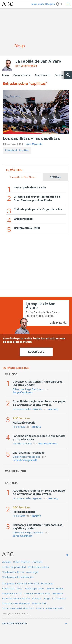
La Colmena (59, 598)
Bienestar (58, 593)
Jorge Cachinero (23, 393)
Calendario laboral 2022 (37, 593)
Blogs (47, 598)
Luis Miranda (34, 144)
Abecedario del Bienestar (16, 603)
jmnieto (36, 427)
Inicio (6, 75)
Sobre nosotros (22, 562)
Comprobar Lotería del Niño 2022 (20, 583)
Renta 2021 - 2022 (12, 588)
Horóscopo (47, 583)
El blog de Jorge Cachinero (28, 389)
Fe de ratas (19, 427)
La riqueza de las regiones (27, 409)
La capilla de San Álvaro (38, 61)
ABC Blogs (55, 177)
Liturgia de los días (17, 150)
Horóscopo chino (34, 588)
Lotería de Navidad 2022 (50, 608)
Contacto (37, 562)
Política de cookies (38, 567)
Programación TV (12, 593)
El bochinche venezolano (26, 457)
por (26, 66)
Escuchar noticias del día (16, 598)
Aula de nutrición (22, 444)
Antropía (37, 598)
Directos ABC (39, 603)
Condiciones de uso (13, 572)
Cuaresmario (42, 75)
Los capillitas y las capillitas (31, 138)
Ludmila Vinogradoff (25, 460)
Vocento (6, 562)
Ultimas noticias (55, 588)
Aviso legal (32, 572)
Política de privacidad (14, 567)
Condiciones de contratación (18, 577)
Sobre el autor (22, 75)
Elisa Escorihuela (48, 444)
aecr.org (53, 409)
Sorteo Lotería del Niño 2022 (18, 608)
